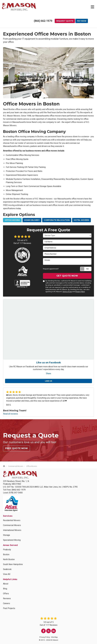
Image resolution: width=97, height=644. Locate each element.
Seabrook (7, 569)
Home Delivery (32, 220)
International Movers (12, 530)
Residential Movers (12, 520)
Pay (82, 21)
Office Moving (12, 220)
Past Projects (9, 608)
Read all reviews (10, 414)
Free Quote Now (16, 448)
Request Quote (65, 21)
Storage (7, 535)
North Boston (9, 559)
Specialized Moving (12, 540)
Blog (5, 589)
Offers (6, 594)
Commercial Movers (12, 525)
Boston (6, 554)
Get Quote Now (67, 276)
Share (48, 373)
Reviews (7, 598)
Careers (7, 603)
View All (7, 574)
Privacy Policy (80, 292)
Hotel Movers (81, 220)
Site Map (54, 637)
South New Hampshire (13, 564)
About (6, 584)
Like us (49, 381)
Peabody (7, 550)
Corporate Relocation (57, 220)
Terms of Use (67, 292)
